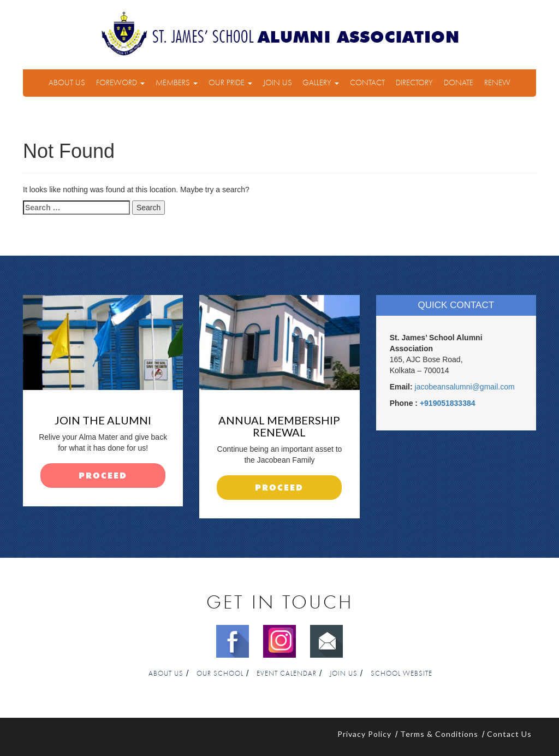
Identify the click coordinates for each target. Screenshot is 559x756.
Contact (367, 83)
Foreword (120, 83)
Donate (459, 83)
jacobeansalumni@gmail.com (465, 387)
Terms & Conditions (439, 734)
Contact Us (509, 734)
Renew (497, 83)
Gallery (321, 83)
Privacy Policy (364, 734)
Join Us (278, 83)
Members (177, 83)
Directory (414, 83)
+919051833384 (448, 403)
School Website (402, 674)
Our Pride (230, 83)
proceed (103, 476)
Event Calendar (287, 674)
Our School (220, 674)
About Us (67, 83)
